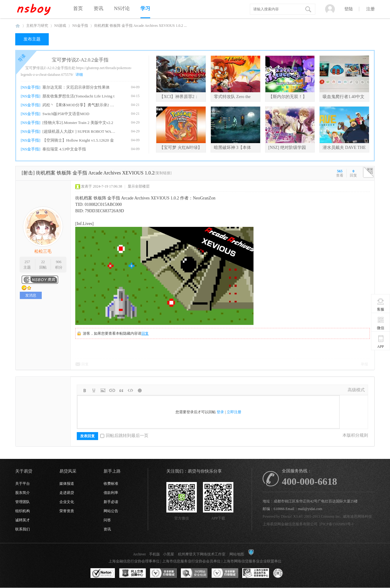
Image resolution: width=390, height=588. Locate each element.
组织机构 (23, 511)
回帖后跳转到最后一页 (124, 436)
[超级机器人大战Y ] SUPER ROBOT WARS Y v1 (80, 131)
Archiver (139, 554)
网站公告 (111, 511)
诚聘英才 (23, 520)
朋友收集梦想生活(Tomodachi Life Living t (78, 96)
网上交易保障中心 (133, 573)
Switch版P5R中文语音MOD (66, 114)
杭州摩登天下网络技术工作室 (202, 554)
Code (130, 390)
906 (59, 262)
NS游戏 (60, 26)
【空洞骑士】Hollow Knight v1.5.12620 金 (78, 140)
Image (103, 390)
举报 (364, 364)
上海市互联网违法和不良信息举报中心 (256, 573)
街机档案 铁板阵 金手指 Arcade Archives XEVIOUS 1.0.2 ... (140, 26)
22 (43, 262)
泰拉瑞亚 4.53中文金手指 (64, 149)
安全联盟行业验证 (163, 573)
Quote (121, 390)
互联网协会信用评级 (286, 573)
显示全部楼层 (139, 186)
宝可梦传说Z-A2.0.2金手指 (80, 60)
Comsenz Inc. (331, 516)
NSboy (18, 26)
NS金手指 (80, 26)
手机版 (154, 554)
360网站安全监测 (194, 573)
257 (27, 262)
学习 (145, 8)
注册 (370, 9)
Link (112, 390)
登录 (220, 412)
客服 (381, 305)
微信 (381, 323)
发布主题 (32, 39)
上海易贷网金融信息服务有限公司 (290, 524)
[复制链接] (163, 173)
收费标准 (111, 484)
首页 (78, 8)
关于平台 (23, 484)
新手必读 (111, 502)
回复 (145, 333)
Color (94, 390)
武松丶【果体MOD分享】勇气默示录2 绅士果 (80, 105)
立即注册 (234, 412)
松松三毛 (43, 251)
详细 (79, 75)
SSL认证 (103, 573)
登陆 (349, 9)
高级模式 (356, 390)
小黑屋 (168, 554)
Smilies (140, 390)
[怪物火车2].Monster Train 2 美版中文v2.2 (78, 123)
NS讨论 (122, 8)
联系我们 (23, 529)
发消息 (31, 295)
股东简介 (23, 493)
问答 (107, 520)
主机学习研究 (37, 26)
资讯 (98, 8)
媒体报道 (67, 484)
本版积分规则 (355, 435)
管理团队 (23, 502)
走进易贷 (67, 493)
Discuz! (287, 516)
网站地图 (237, 554)
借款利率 (111, 493)
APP (381, 342)
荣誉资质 (67, 511)
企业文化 (67, 502)
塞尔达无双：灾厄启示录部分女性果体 (76, 87)
